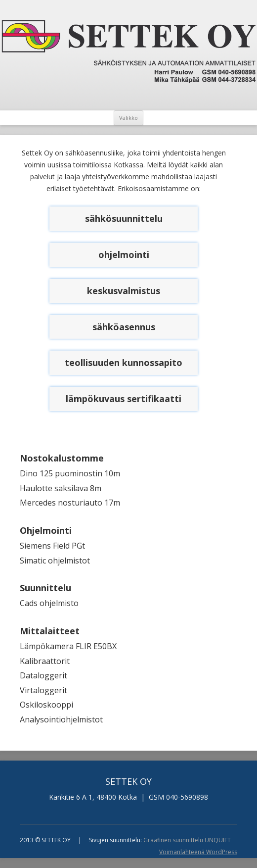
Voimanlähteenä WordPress (198, 852)
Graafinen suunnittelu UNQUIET (187, 840)
